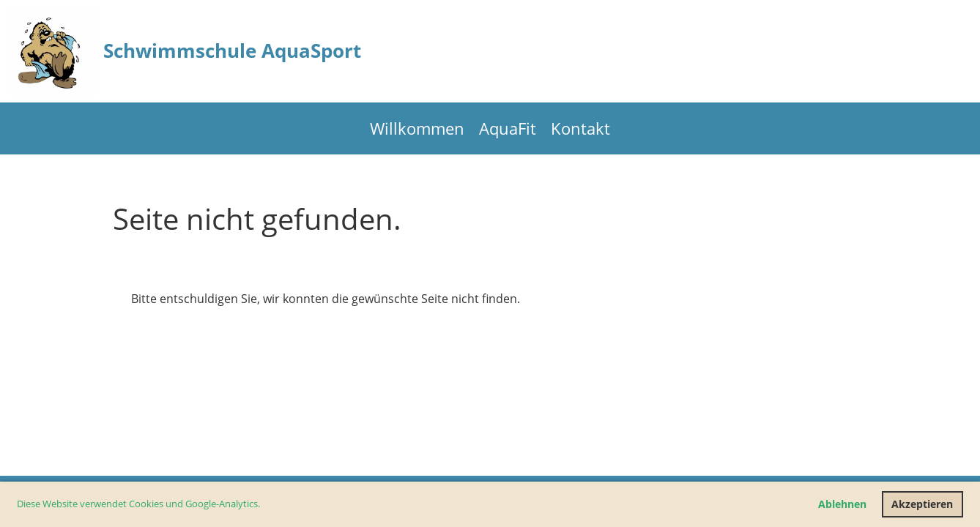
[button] (264, 505)
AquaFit (508, 128)
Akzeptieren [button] (922, 504)
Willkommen (417, 128)
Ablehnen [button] (842, 504)
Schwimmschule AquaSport (232, 51)
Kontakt (580, 128)
